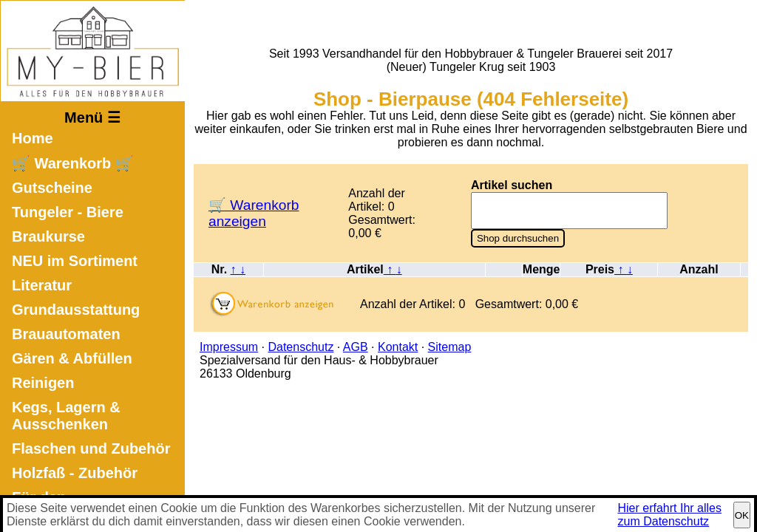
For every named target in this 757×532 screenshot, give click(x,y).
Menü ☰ (92, 117)
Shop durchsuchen (518, 238)
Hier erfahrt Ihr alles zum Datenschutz (670, 515)
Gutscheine (52, 188)
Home (33, 138)
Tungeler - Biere (68, 212)
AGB (356, 347)
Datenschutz (301, 347)
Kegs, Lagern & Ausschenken (66, 416)
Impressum (229, 347)
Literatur (42, 285)
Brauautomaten (66, 334)
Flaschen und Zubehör (91, 449)
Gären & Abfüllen (72, 358)
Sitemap (450, 347)
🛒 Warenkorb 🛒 (73, 163)
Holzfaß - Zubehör (75, 473)
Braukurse (48, 236)
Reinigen (43, 383)
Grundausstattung (76, 310)
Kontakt (398, 347)
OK (742, 515)
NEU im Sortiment (75, 261)
